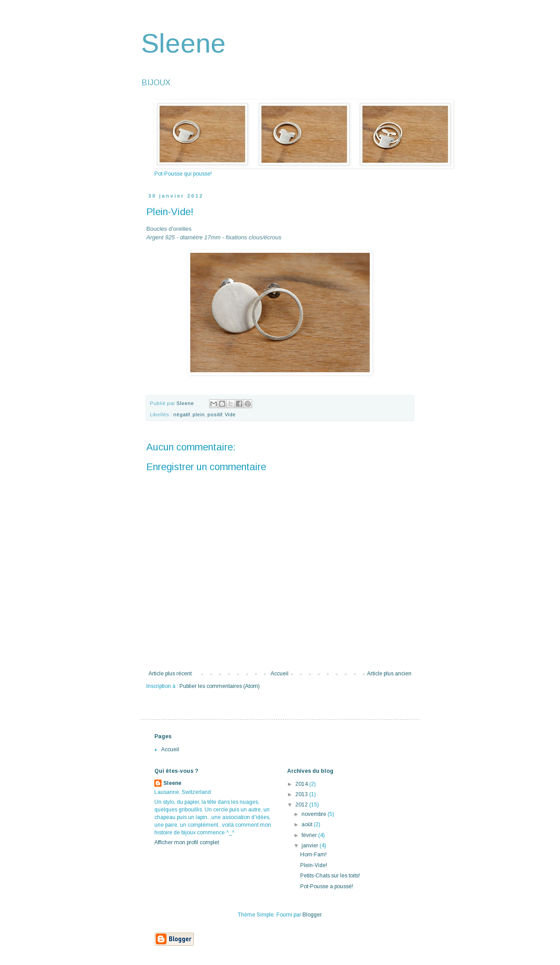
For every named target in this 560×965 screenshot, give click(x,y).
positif (215, 414)
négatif (182, 414)
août (308, 824)
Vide (230, 414)
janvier (311, 846)
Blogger (312, 915)
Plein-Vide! (314, 865)
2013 (302, 794)
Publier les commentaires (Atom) (220, 686)
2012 (302, 805)
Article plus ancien (389, 674)
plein (199, 414)
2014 (302, 784)
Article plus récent (170, 674)
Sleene (183, 43)
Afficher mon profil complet (187, 842)
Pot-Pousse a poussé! (327, 886)
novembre (315, 814)
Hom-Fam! (313, 855)
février (310, 835)
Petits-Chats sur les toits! (330, 876)
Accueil (280, 674)
